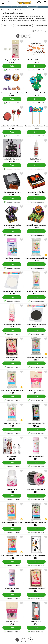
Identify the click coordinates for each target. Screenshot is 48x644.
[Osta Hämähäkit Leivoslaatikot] (12, 231)
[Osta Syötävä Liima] (12, 496)
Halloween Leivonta (33, 10)
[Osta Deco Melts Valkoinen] (36, 396)
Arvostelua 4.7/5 (33, 7)
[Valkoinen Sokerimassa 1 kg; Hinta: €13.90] (36, 283)
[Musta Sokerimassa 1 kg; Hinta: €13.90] (36, 415)
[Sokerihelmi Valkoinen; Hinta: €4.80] (36, 448)
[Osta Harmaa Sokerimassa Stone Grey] (36, 363)
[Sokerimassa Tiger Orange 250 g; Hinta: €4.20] (12, 547)
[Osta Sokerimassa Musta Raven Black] (36, 529)
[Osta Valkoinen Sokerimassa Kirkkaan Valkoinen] (36, 264)
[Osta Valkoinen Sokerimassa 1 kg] (36, 297)
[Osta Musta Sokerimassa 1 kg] (36, 430)
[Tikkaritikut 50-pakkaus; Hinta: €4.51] (12, 250)
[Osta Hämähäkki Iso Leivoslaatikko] (36, 231)
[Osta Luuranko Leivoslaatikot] (36, 198)
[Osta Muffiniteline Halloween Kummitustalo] (12, 165)
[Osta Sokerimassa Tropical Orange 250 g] (12, 529)
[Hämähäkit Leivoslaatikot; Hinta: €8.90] (12, 217)
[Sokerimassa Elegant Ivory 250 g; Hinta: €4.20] (12, 382)
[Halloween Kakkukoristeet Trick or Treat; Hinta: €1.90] (36, 118)
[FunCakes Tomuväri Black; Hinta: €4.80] (36, 481)
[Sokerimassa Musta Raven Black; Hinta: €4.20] (36, 514)
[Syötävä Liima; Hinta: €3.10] (12, 481)
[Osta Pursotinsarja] (12, 463)
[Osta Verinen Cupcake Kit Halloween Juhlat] (12, 132)
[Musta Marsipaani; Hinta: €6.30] (12, 349)
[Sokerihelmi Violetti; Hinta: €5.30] (12, 580)
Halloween (22, 10)
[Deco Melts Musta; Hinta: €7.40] (12, 613)
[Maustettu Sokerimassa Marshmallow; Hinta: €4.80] (12, 415)
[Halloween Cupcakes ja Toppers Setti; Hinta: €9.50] (12, 85)
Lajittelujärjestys (40, 31)
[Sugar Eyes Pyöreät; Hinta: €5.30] (12, 52)
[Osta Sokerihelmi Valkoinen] (36, 463)
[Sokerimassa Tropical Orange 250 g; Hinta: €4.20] (12, 514)
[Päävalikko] (3, 3)
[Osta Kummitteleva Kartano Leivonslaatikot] (12, 198)
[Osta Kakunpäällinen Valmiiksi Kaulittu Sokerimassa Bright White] (12, 297)
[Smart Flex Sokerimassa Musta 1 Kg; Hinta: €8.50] (36, 547)
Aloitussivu (4, 10)
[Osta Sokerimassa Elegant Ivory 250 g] (12, 396)
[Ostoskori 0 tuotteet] (45, 3)
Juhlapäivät (13, 10)
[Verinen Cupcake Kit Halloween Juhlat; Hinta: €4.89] (12, 118)
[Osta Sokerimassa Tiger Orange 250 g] (12, 562)
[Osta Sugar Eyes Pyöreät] (12, 66)
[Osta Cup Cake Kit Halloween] (36, 66)
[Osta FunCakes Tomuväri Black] (36, 496)
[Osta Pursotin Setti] (36, 628)
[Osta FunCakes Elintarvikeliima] (12, 330)
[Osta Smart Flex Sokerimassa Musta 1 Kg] (36, 562)
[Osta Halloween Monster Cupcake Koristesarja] (36, 99)
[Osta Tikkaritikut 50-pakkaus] (12, 264)
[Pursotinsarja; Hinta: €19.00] (12, 448)
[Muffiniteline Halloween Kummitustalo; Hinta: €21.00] (12, 151)
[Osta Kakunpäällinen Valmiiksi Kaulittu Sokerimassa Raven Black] (36, 330)
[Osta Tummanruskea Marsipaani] (36, 595)
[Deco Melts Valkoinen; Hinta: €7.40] (36, 382)
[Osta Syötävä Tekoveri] (36, 165)
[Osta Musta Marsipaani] (12, 363)
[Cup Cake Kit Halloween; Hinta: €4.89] (36, 52)
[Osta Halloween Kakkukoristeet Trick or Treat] (36, 132)
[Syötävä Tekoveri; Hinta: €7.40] (36, 151)
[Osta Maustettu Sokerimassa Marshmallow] (12, 430)
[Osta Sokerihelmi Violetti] (12, 595)
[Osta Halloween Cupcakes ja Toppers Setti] (12, 99)
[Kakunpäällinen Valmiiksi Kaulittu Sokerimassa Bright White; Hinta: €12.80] (12, 283)
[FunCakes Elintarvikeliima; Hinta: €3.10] (12, 316)
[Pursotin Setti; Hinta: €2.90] (36, 613)
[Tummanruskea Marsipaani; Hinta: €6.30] (36, 580)
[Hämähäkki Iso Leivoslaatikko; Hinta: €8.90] (36, 217)
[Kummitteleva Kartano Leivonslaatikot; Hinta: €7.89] (12, 184)
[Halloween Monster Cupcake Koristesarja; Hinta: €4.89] (36, 85)
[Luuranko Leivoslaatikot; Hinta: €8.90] (36, 184)
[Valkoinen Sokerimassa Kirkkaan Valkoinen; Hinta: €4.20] (36, 250)
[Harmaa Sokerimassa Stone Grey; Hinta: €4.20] (36, 349)
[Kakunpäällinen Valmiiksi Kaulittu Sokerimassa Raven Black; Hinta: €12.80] (36, 316)
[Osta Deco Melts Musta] (12, 628)
